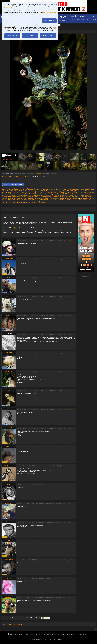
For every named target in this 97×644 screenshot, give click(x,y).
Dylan (65, 191)
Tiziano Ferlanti (81, 201)
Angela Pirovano (72, 188)
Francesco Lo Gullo (77, 192)
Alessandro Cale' (52, 188)
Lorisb (82, 195)
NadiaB (31, 198)
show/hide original (66, 240)
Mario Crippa (55, 197)
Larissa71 (52, 195)
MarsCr (68, 197)
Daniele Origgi (33, 191)
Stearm (42, 201)
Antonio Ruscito (23, 189)
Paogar (77, 198)
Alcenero (32, 188)
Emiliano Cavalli (7, 192)
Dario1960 (40, 191)
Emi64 (88, 191)
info (89, 276)
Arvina (30, 189)
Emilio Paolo (15, 192)
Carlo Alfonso (56, 189)
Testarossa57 (66, 201)
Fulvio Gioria (25, 194)
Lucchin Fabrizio (89, 195)
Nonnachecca (38, 198)
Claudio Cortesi (90, 189)
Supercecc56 (58, 201)
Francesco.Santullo (89, 192)
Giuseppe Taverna (28, 195)
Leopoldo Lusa (68, 195)
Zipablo (37, 203)
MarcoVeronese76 (46, 197)
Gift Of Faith (68, 194)
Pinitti (18, 200)
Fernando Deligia (52, 192)
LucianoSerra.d (7, 197)
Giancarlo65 (61, 194)
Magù (25, 197)
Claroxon (82, 189)
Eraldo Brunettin (35, 192)
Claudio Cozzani (7, 191)
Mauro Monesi (11, 198)
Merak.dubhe (20, 198)
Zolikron (42, 203)
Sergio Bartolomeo (84, 200)
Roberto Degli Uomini (38, 200)
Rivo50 (29, 200)
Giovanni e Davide (17, 195)
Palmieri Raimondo (69, 198)
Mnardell (26, 198)
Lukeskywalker (16, 197)
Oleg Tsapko (53, 198)
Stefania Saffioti (49, 201)
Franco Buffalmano (16, 194)
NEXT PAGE (18, 209)
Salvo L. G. (63, 200)
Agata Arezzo (17, 188)
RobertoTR (47, 200)
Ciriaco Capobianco (73, 189)
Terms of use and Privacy (37, 637)
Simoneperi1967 (29, 201)
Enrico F (28, 192)
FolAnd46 (60, 192)
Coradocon (15, 191)
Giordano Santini (82, 194)
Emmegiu (22, 192)
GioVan (74, 194)
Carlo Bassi (64, 189)
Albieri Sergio (25, 188)
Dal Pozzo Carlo (24, 191)
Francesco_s (6, 194)
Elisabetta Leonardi (80, 191)
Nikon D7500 (6, 177)
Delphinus (39, 174)
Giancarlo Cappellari (51, 194)
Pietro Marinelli (11, 200)
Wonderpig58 (18, 203)
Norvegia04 (46, 198)
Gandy (8, 409)
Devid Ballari (48, 191)
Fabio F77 (43, 192)
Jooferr (47, 195)
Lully (22, 197)
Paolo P (88, 198)
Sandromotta (71, 200)
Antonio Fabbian (13, 189)
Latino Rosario (59, 195)
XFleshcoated (26, 203)
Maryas (72, 197)
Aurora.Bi (35, 189)
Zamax (33, 203)
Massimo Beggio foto (81, 197)
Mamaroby (30, 197)
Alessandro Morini (62, 188)
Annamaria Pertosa (83, 188)
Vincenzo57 (6, 203)
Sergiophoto (6, 201)
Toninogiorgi (89, 201)
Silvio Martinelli (14, 201)
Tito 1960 (73, 201)
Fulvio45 (32, 194)
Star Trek (37, 201)
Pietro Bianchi (8, 597)
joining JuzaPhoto (17, 228)
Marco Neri (37, 197)
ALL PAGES (9, 209)
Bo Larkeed (42, 189)
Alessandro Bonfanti (41, 188)
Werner (12, 203)
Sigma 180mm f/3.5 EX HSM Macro (20, 177)
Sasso (77, 200)
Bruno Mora (49, 189)
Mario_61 (62, 197)
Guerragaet (37, 195)
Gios (10, 195)
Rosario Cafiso (55, 200)
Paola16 (82, 198)
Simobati (21, 201)
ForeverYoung (67, 192)
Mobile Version (14, 637)
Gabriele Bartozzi (40, 194)
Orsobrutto (60, 198)
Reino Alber (23, 200)
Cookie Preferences (50, 637)
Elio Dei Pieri (71, 191)
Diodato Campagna (57, 191)
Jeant (42, 195)
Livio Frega (76, 195)
